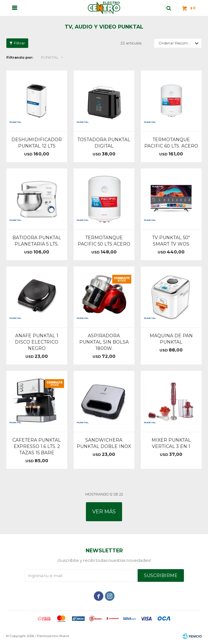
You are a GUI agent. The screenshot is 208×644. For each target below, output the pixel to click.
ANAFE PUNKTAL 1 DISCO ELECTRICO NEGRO (37, 342)
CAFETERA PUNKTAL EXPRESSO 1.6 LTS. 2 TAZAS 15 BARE (37, 446)
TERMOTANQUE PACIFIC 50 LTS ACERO (104, 241)
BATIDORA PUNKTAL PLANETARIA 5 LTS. (37, 241)
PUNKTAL (50, 57)
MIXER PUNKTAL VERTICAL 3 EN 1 (171, 443)
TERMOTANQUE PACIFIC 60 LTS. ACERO (171, 143)
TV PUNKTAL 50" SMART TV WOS (171, 241)
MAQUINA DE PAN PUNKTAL (171, 339)
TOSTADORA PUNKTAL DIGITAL (104, 143)
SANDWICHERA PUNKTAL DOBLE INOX (104, 443)
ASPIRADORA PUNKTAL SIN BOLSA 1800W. (104, 342)
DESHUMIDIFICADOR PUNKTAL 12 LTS (37, 143)
